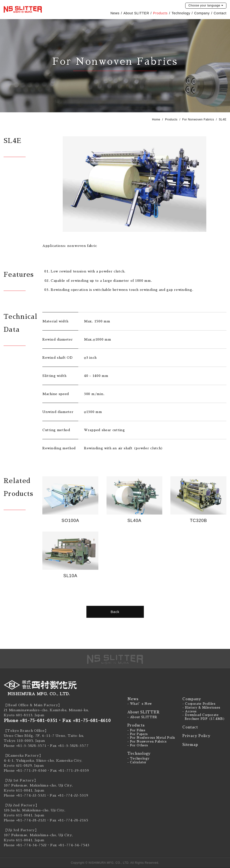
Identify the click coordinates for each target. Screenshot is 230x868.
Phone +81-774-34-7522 (25, 845)
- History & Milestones (201, 708)
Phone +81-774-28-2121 (25, 820)
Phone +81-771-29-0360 (25, 770)
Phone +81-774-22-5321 (25, 795)
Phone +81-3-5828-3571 (25, 746)
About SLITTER (136, 13)
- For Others (138, 745)
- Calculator (137, 762)
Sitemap (190, 745)
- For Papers (138, 734)
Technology (181, 13)
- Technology (139, 759)
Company (202, 13)
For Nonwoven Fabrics (198, 119)
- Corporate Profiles (199, 704)
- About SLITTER (142, 717)
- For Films (136, 730)
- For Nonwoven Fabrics (147, 742)
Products (160, 13)
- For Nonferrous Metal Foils (151, 738)
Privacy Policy (196, 736)
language (204, 5)
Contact (220, 13)
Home (156, 119)
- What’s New (140, 704)
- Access (190, 711)
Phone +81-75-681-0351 (31, 721)
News (115, 13)
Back (115, 612)
